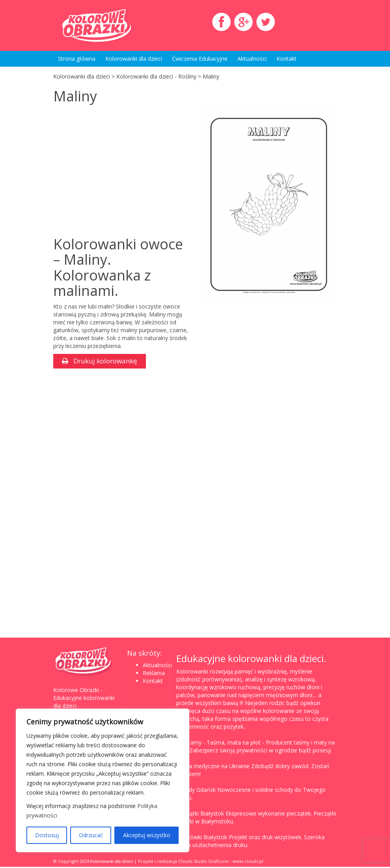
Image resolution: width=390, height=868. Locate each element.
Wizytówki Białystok (202, 838)
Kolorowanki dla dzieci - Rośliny (156, 76)
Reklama (154, 674)
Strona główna (77, 59)
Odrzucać (91, 835)
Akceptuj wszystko (147, 835)
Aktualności (252, 59)
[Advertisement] (119, 171)
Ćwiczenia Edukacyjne (200, 59)
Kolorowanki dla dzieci (134, 59)
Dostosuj (47, 835)
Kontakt (286, 59)
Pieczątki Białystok (200, 815)
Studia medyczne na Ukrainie (213, 767)
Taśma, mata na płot (234, 744)
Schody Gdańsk (196, 791)
